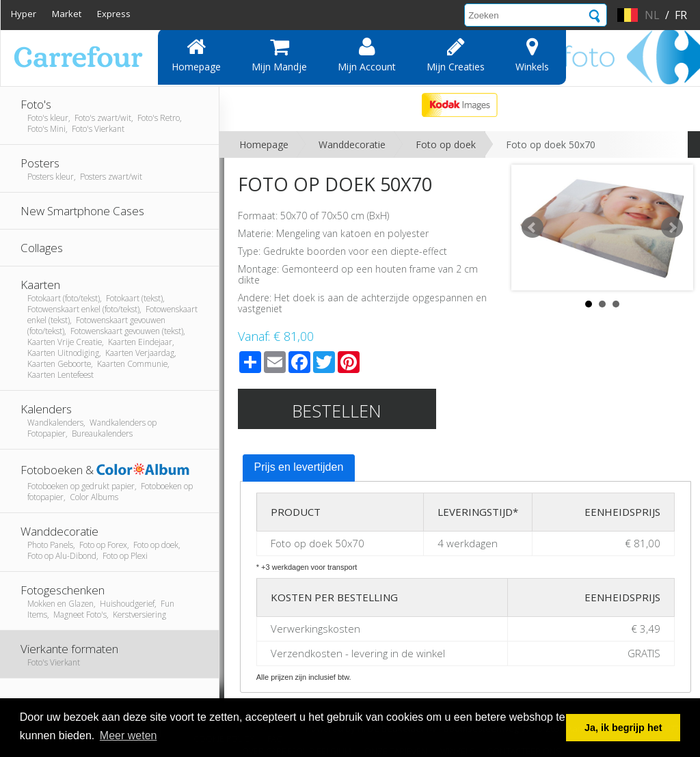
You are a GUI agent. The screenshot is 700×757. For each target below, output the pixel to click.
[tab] (299, 468)
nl (652, 15)
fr (681, 15)
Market (67, 14)
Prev (533, 228)
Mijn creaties (456, 55)
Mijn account (367, 55)
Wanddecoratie (352, 144)
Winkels (532, 55)
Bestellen (337, 411)
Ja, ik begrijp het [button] (623, 728)
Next (672, 228)
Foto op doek (446, 144)
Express (114, 14)
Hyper (24, 14)
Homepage (196, 55)
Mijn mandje (279, 55)
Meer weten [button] (129, 735)
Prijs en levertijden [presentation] (299, 467)
